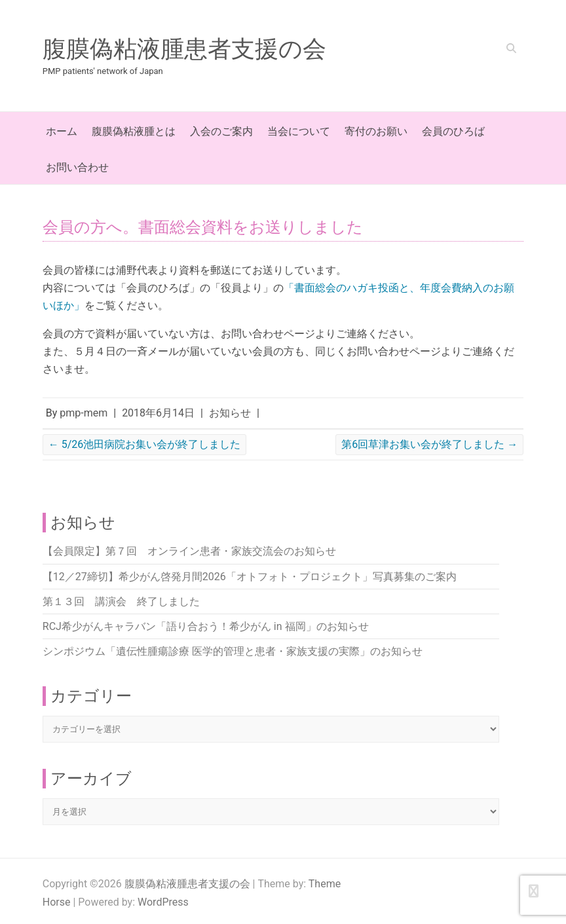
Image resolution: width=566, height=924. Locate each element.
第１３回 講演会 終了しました (121, 601)
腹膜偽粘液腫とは (134, 131)
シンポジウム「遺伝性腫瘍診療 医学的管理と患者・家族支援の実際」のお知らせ (233, 651)
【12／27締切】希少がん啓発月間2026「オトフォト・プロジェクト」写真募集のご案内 (250, 577)
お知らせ (230, 413)
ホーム (62, 131)
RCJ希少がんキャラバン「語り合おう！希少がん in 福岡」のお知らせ (206, 626)
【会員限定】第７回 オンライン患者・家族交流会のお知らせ (189, 551)
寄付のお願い (376, 131)
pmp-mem (84, 413)
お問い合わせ (77, 167)
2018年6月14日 (158, 413)
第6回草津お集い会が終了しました (429, 444)
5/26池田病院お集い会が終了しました (145, 444)
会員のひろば (453, 131)
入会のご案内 (221, 131)
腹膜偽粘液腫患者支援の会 (184, 49)
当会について (299, 131)
